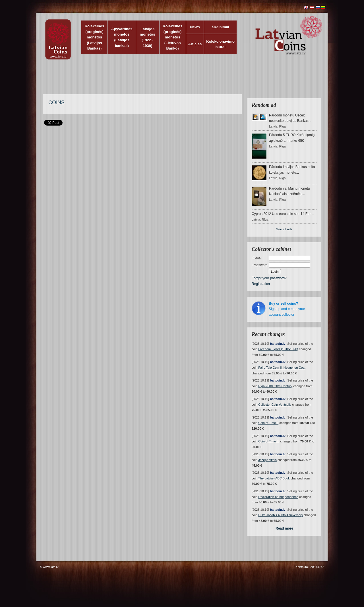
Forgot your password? (269, 278)
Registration (261, 284)
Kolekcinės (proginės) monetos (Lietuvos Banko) (172, 37)
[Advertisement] (181, 80)
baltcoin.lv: (278, 344)
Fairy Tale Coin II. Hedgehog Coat (282, 368)
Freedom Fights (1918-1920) (278, 349)
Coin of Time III (269, 441)
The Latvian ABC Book (274, 478)
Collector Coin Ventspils (275, 405)
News (195, 27)
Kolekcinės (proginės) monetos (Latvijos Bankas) (95, 37)
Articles (195, 44)
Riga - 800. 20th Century (275, 386)
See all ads (285, 229)
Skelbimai (221, 27)
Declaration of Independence (278, 497)
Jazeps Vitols (267, 460)
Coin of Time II (268, 423)
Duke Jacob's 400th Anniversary (281, 515)
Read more (284, 528)
